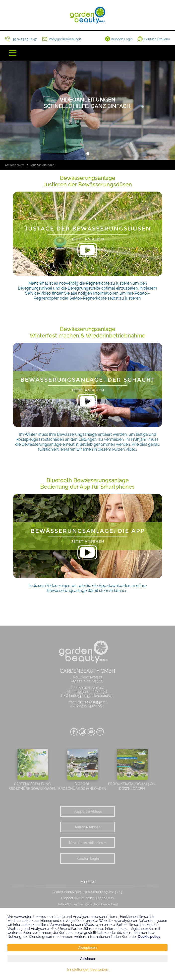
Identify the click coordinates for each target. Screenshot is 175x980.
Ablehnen (87, 959)
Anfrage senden (87, 827)
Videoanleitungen (43, 165)
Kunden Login (88, 858)
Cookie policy (149, 937)
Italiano (164, 39)
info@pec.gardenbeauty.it (92, 696)
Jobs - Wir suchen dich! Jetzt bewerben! (88, 904)
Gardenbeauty (14, 165)
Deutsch (150, 39)
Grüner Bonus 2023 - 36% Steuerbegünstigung (87, 892)
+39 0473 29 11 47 (90, 688)
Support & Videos (88, 811)
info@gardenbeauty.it (90, 692)
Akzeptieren (88, 948)
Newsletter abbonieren (88, 843)
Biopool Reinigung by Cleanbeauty (88, 898)
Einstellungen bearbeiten (88, 970)
